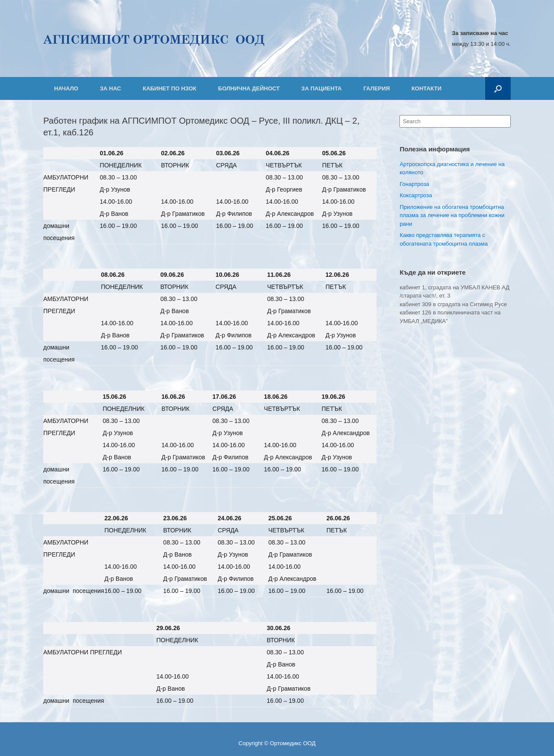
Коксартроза (416, 195)
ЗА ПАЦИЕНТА (321, 88)
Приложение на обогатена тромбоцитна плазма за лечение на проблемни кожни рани (452, 215)
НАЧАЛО (66, 88)
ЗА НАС (111, 88)
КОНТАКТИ (427, 88)
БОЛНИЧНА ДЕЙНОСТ (249, 88)
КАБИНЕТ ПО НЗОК (170, 88)
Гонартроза (414, 184)
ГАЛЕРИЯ (376, 88)
